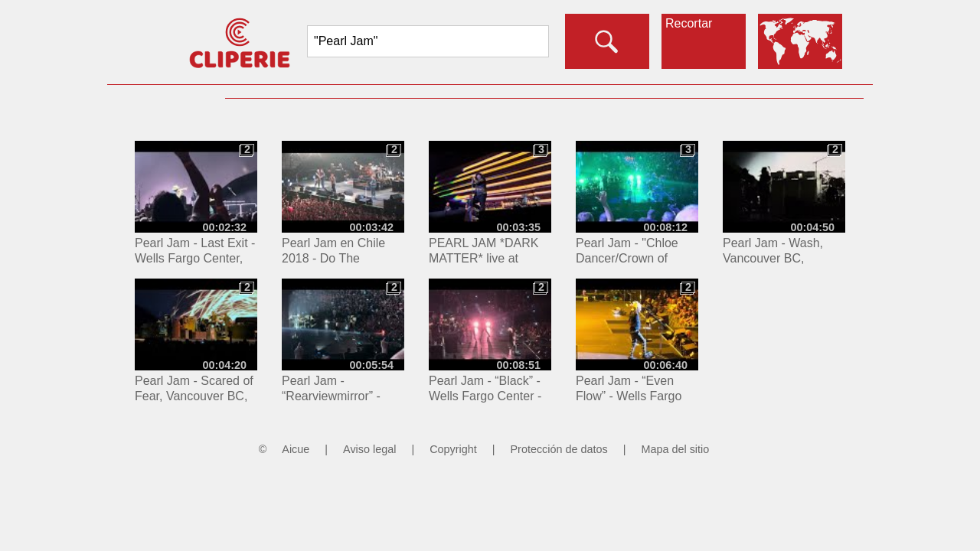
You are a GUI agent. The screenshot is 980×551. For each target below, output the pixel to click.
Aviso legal (369, 449)
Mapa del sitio (675, 449)
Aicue (296, 449)
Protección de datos (559, 449)
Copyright (453, 449)
